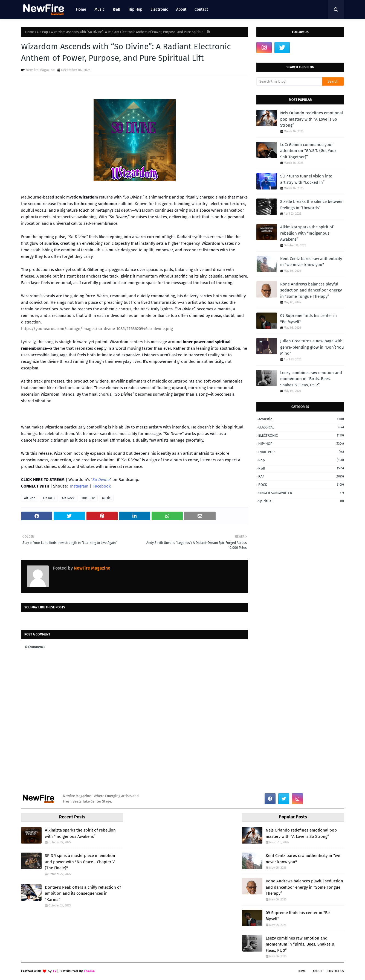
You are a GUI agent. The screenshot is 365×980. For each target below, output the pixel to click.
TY (54, 971)
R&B (301, 468)
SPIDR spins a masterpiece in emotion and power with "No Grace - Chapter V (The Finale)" (80, 862)
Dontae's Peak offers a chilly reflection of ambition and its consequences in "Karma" (83, 893)
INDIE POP (301, 452)
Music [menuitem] (99, 9)
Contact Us (336, 971)
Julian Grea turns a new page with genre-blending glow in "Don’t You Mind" (312, 347)
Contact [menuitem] (201, 9)
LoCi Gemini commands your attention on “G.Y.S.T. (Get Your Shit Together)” (308, 151)
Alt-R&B (49, 498)
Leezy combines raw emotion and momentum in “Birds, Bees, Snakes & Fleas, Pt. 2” (311, 379)
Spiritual (301, 501)
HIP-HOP (88, 498)
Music (106, 498)
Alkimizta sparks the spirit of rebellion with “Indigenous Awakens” (307, 233)
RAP (301, 476)
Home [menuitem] (81, 9)
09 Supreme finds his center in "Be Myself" (308, 319)
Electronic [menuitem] (159, 9)
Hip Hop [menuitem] (135, 9)
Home (30, 32)
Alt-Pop (42, 32)
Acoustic (301, 419)
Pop (301, 460)
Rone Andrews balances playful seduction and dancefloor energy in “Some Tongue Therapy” (311, 290)
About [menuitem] (181, 9)
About (317, 971)
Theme (89, 971)
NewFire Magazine (40, 70)
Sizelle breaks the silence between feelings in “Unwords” (312, 205)
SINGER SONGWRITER (301, 493)
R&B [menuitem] (117, 9)
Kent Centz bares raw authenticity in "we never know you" (311, 262)
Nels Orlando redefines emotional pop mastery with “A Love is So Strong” (312, 119)
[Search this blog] (289, 81)
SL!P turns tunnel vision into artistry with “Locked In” (306, 179)
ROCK (301, 485)
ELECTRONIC (301, 435)
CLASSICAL (301, 427)
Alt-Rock (68, 498)
